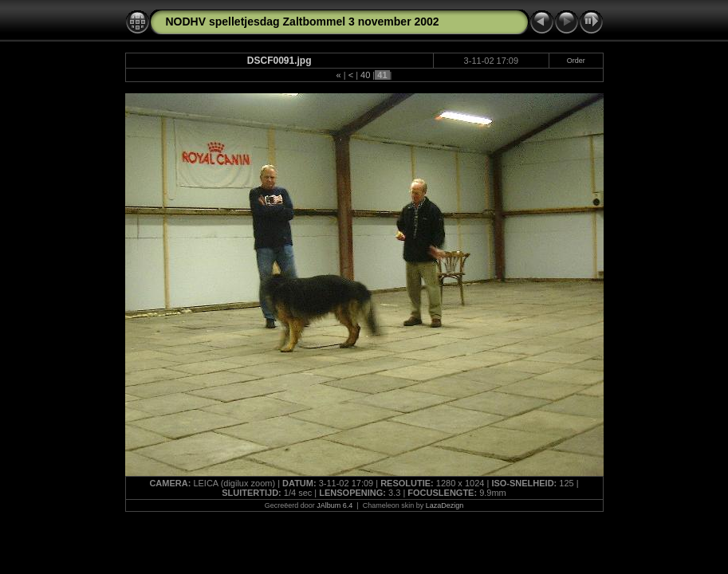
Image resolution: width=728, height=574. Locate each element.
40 (365, 75)
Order (576, 61)
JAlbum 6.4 (334, 505)
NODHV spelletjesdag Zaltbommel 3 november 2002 (303, 22)
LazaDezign (445, 505)
